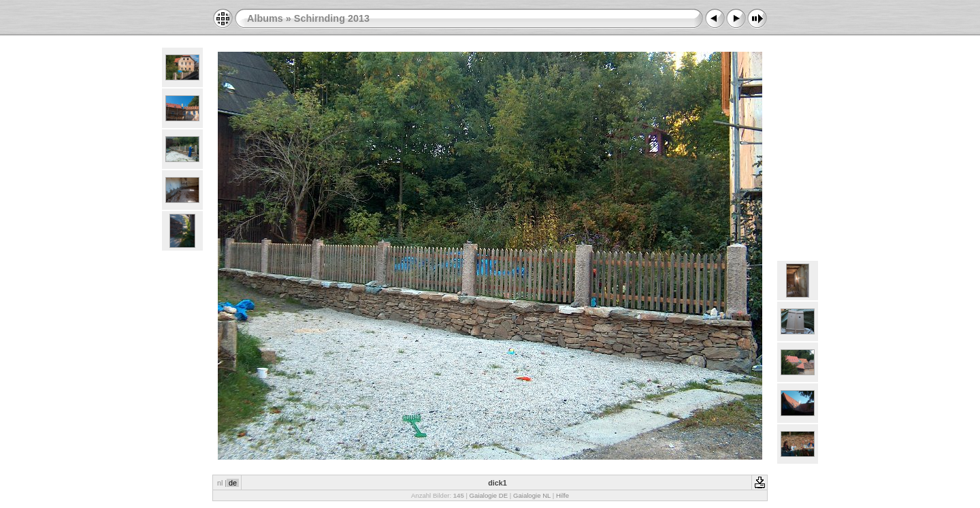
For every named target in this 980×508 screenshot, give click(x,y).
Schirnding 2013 (332, 18)
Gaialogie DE (489, 495)
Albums (265, 18)
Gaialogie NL (532, 495)
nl (220, 483)
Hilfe (562, 495)
